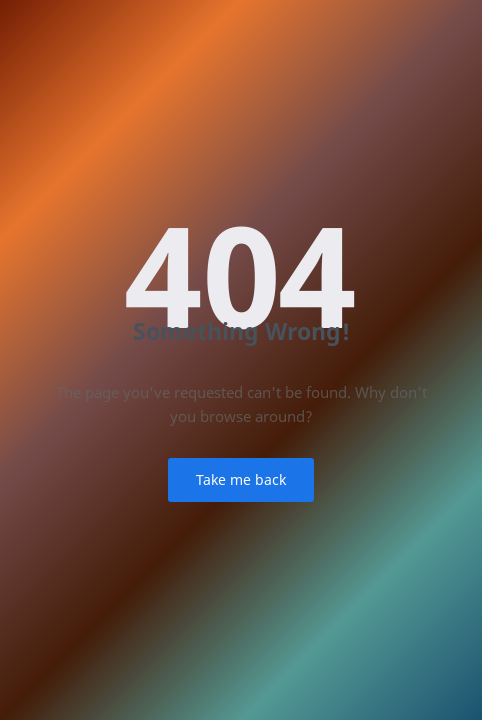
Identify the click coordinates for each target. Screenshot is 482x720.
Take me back (241, 479)
